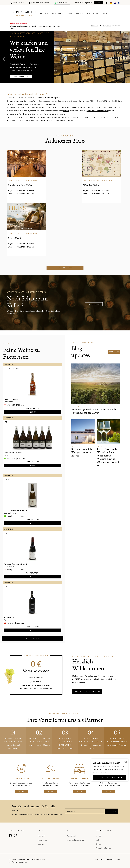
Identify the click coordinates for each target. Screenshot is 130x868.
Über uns (80, 13)
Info (88, 13)
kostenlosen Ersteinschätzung (98, 111)
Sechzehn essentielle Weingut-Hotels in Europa (82, 452)
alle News (114, 352)
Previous (3, 59)
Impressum (99, 859)
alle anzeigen (33, 639)
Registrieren (107, 26)
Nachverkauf (42, 840)
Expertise (99, 836)
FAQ (97, 840)
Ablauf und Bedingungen (76, 840)
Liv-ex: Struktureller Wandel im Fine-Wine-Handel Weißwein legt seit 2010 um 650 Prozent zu (108, 457)
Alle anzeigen (65, 268)
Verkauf (66, 111)
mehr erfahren (21, 76)
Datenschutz (110, 859)
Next (127, 59)
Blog (105, 13)
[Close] (126, 762)
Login (99, 3)
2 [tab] (63, 84)
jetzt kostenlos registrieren (110, 777)
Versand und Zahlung (103, 848)
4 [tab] (70, 84)
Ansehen (32, 412)
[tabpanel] (65, 57)
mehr (22, 792)
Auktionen (44, 13)
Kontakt (96, 13)
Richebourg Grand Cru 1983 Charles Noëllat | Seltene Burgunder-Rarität (95, 411)
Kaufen (70, 13)
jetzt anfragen (94, 304)
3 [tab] (67, 84)
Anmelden (95, 26)
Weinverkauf (71, 836)
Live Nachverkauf (20, 23)
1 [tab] (60, 84)
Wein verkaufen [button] (57, 13)
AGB (118, 859)
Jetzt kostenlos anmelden (87, 691)
